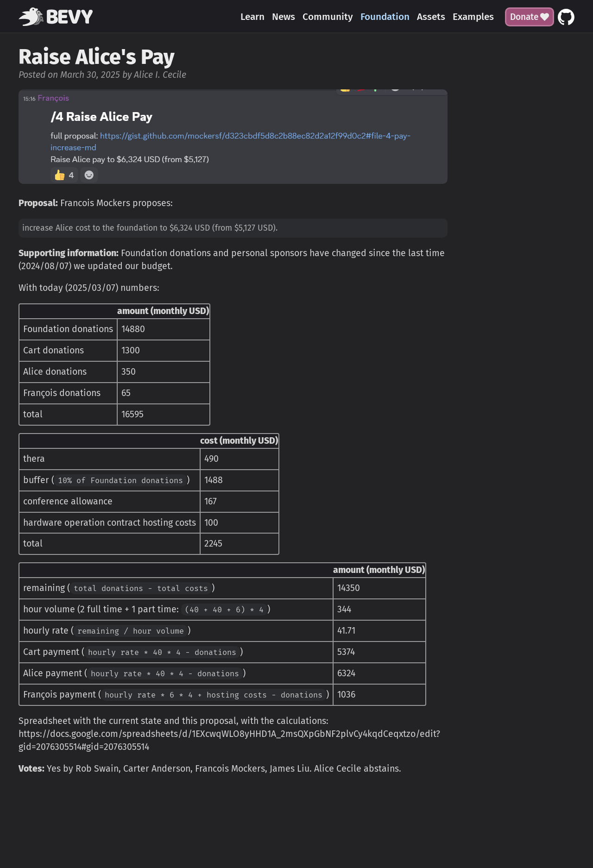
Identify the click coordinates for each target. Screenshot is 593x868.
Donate (530, 17)
